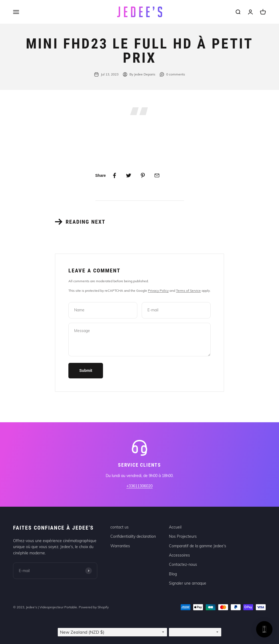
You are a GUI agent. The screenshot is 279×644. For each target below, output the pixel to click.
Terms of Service (188, 291)
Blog (173, 574)
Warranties (120, 546)
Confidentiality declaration (133, 536)
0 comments (172, 74)
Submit (86, 370)
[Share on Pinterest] (143, 175)
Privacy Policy (158, 291)
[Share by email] (157, 175)
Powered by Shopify (94, 607)
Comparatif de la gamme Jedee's (198, 546)
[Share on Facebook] (114, 175)
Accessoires (179, 555)
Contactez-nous (183, 564)
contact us (119, 527)
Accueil (175, 527)
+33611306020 (139, 486)
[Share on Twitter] (129, 175)
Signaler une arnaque (188, 583)
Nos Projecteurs (183, 536)
